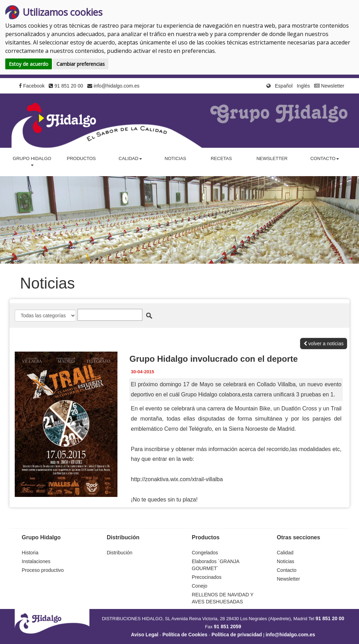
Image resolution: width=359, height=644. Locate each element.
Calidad (285, 553)
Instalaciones (36, 561)
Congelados (205, 553)
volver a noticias (324, 344)
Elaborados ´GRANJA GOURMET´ (215, 565)
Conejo (199, 586)
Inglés (303, 86)
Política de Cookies (185, 635)
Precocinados (207, 577)
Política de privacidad (237, 635)
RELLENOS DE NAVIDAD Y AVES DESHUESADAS (223, 598)
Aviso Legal (145, 635)
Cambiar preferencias (81, 64)
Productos (81, 158)
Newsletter (329, 86)
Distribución (120, 553)
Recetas (221, 158)
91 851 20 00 (66, 86)
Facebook (32, 86)
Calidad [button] (130, 158)
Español (284, 86)
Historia (30, 553)
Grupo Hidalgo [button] (32, 161)
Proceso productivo (43, 570)
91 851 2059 (228, 626)
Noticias (175, 158)
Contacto (287, 570)
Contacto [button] (325, 158)
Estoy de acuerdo (29, 64)
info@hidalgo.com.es (113, 86)
